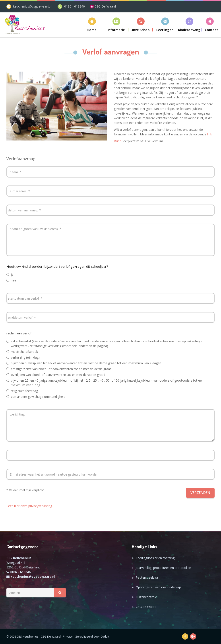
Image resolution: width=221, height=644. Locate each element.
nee (11, 280)
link (210, 134)
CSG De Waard (103, 6)
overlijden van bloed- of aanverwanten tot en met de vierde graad (56, 375)
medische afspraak (22, 352)
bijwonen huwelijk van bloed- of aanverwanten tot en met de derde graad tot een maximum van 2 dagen (84, 363)
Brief (117, 141)
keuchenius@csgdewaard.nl (33, 6)
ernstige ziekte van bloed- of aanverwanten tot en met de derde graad (59, 369)
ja (10, 274)
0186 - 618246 (75, 6)
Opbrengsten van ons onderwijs (159, 587)
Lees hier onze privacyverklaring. (30, 506)
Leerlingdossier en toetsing (155, 558)
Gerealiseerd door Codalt (92, 636)
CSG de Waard (146, 607)
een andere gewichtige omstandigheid (36, 397)
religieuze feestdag (22, 391)
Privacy (68, 636)
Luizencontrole (146, 597)
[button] (116, 24)
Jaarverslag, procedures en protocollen (163, 568)
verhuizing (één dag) (23, 357)
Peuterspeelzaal (147, 577)
